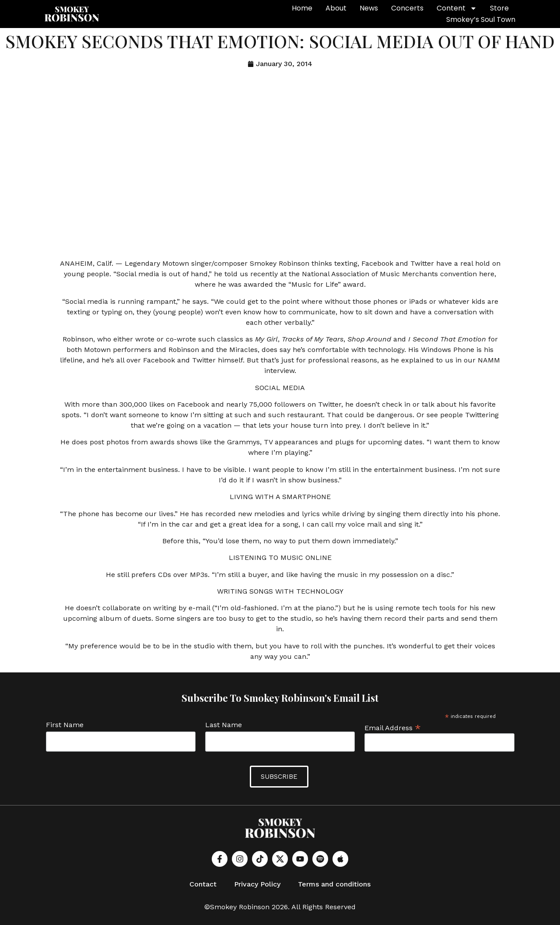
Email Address (393, 727)
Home (302, 8)
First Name (65, 725)
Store (499, 8)
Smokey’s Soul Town (481, 19)
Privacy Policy (257, 884)
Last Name (224, 725)
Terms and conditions (334, 884)
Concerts (407, 8)
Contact (203, 884)
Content (457, 8)
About (336, 8)
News (369, 8)
